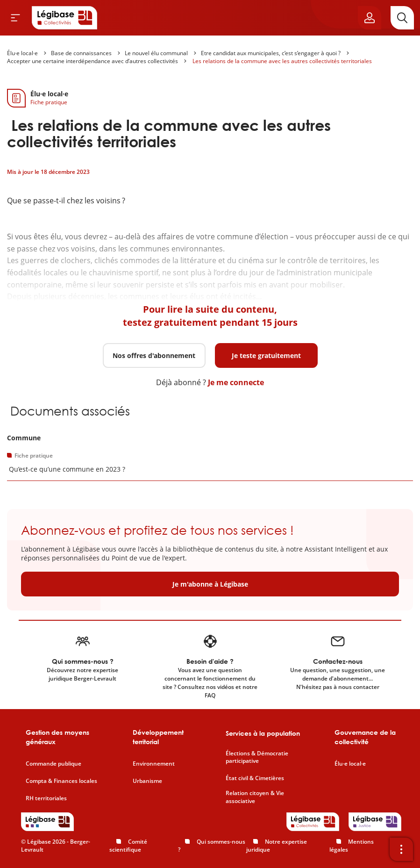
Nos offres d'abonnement (154, 355)
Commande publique (53, 764)
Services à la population (263, 733)
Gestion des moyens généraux (57, 737)
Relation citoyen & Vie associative (255, 797)
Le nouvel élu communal (156, 53)
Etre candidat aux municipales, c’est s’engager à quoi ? (271, 53)
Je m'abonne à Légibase (210, 584)
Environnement (154, 764)
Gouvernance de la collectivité (365, 737)
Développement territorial (158, 737)
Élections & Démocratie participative (257, 757)
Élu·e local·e (22, 53)
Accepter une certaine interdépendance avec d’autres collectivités (93, 61)
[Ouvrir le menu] (15, 18)
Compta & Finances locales (61, 781)
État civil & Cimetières (255, 778)
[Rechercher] (402, 18)
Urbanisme (147, 781)
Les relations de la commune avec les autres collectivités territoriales (281, 61)
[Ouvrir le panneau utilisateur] (370, 18)
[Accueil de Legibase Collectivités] (64, 18)
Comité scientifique (128, 846)
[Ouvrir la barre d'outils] (401, 849)
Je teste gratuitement (266, 355)
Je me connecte (236, 382)
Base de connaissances (81, 53)
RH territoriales (46, 798)
